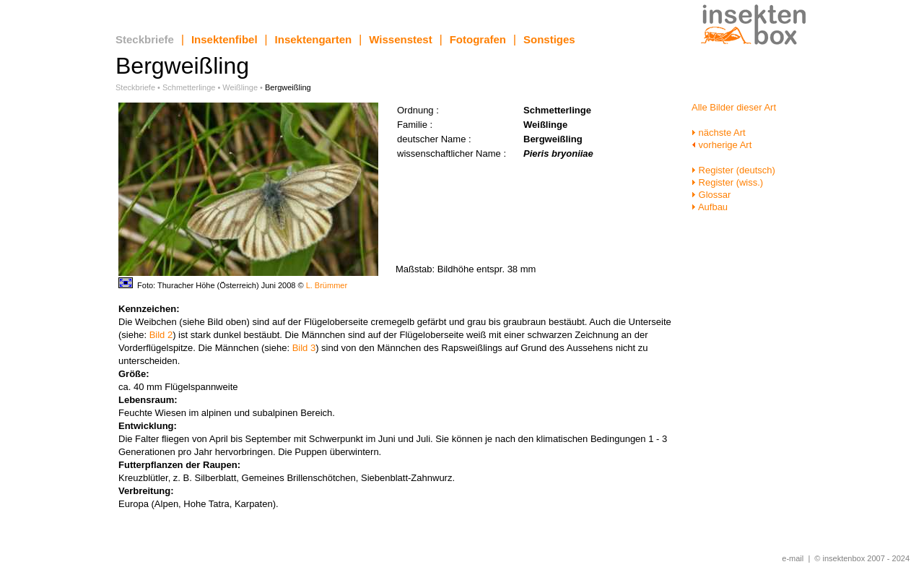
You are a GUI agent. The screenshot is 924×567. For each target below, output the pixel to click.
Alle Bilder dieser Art (734, 107)
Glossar (711, 195)
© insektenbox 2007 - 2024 (862, 558)
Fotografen (478, 39)
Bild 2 (161, 335)
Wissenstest (400, 39)
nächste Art (719, 133)
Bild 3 (304, 348)
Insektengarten (314, 39)
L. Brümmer (327, 285)
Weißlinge (240, 87)
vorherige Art (722, 145)
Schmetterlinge (189, 87)
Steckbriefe (145, 39)
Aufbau (710, 207)
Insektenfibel (225, 39)
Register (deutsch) (733, 170)
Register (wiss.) (727, 182)
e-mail (793, 558)
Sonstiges (549, 39)
